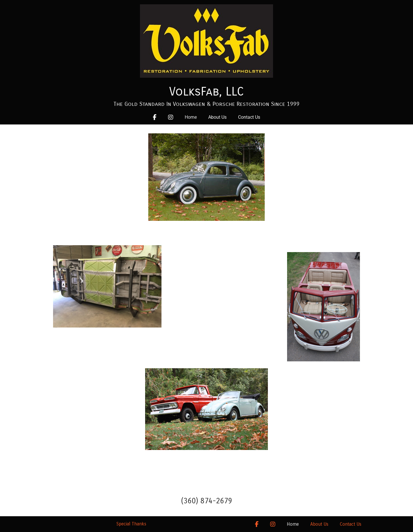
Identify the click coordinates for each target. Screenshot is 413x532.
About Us (217, 117)
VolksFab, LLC (206, 91)
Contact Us (249, 117)
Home (191, 117)
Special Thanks (131, 524)
